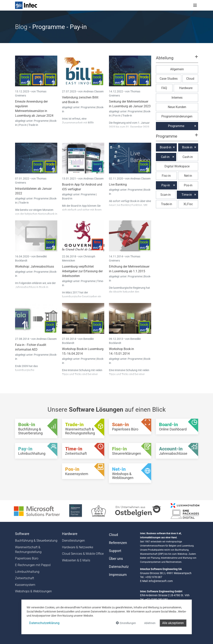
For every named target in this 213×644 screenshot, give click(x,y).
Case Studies (169, 79)
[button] (177, 60)
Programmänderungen (177, 116)
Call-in (165, 157)
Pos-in (23, 125)
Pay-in (166, 185)
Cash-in (188, 157)
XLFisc (188, 204)
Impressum (118, 575)
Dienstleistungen (73, 541)
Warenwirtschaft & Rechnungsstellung (28, 550)
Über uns (116, 559)
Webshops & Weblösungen (33, 591)
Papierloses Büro (27, 558)
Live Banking (118, 184)
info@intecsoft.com (161, 581)
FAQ (164, 88)
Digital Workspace (177, 166)
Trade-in (33, 125)
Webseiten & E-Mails (76, 560)
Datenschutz (119, 567)
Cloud (190, 79)
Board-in (67, 198)
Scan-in (166, 195)
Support (115, 551)
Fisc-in (166, 176)
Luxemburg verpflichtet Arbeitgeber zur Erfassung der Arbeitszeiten (82, 271)
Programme (41, 121)
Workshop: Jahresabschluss (35, 267)
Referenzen (118, 543)
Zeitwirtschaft (25, 578)
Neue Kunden (177, 107)
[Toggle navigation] (195, 5)
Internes (177, 98)
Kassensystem (25, 585)
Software (22, 534)
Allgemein (177, 69)
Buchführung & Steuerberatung (36, 541)
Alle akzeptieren (173, 623)
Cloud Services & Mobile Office (83, 554)
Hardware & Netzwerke (78, 547)
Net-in (188, 176)
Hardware (186, 88)
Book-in (187, 147)
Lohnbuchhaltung (27, 572)
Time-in (187, 195)
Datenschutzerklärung (44, 623)
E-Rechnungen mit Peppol (33, 565)
